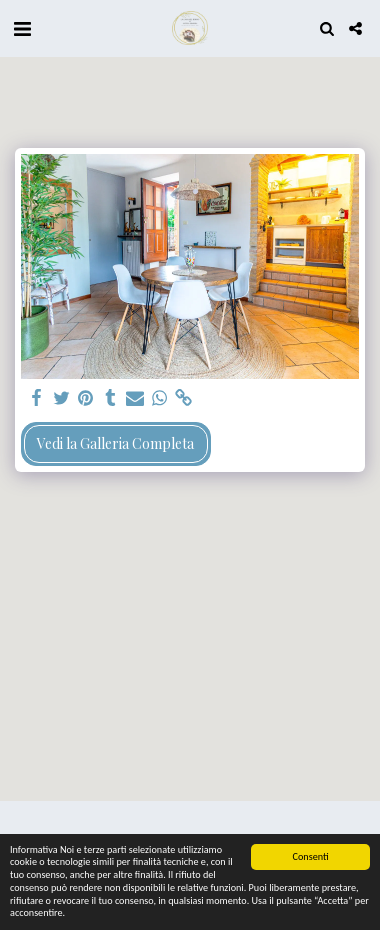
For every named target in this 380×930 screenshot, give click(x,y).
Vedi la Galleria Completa (115, 443)
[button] (22, 27)
